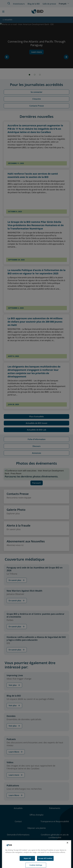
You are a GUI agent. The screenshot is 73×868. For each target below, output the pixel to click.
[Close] (67, 851)
